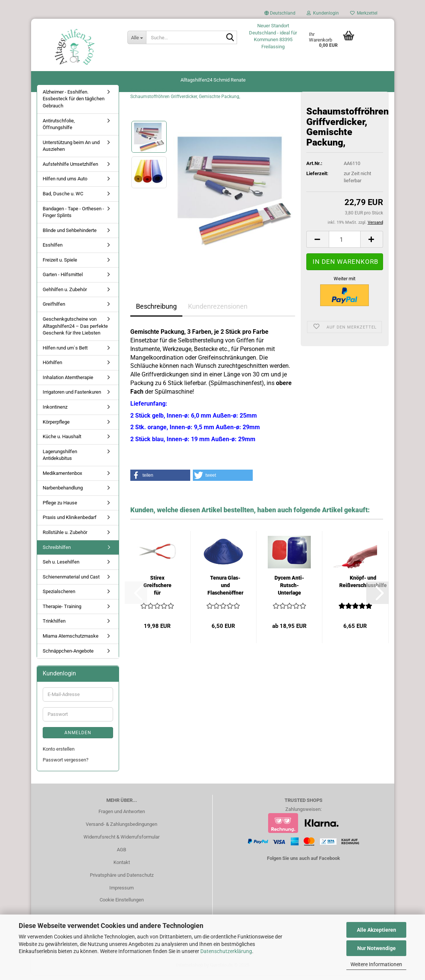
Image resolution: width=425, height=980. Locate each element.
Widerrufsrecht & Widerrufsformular (122, 842)
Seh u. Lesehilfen (61, 567)
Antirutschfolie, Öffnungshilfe (59, 129)
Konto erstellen (59, 754)
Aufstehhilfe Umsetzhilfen (70, 169)
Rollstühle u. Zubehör (65, 538)
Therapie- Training (62, 612)
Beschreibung (156, 312)
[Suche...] (137, 37)
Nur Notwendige (377, 948)
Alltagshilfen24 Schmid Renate (213, 80)
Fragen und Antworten (122, 817)
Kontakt (122, 868)
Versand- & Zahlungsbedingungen (122, 829)
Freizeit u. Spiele (60, 265)
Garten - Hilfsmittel (63, 280)
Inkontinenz (55, 412)
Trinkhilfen (54, 627)
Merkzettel (364, 13)
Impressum (122, 893)
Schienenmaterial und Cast (71, 582)
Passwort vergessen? (66, 765)
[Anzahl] (345, 245)
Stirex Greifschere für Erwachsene (157, 591)
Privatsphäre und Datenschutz (122, 880)
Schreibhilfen (57, 552)
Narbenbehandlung (63, 493)
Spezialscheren (59, 597)
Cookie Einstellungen (122, 905)
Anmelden (78, 738)
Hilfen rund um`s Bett (65, 353)
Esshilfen (53, 250)
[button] (280, 15)
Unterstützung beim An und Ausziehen (71, 151)
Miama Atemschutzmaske (71, 641)
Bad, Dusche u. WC (63, 199)
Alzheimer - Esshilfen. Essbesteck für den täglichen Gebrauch (74, 104)
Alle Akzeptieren (377, 930)
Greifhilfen (54, 310)
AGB (122, 855)
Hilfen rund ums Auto (65, 184)
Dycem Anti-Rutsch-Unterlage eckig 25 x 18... (289, 591)
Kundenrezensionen (218, 312)
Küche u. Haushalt (62, 442)
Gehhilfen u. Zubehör (65, 295)
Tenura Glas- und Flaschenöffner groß (225, 591)
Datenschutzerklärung (226, 951)
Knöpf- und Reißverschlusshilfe (363, 587)
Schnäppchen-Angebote (68, 656)
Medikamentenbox (62, 478)
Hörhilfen (52, 368)
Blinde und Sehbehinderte (70, 236)
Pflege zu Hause (60, 508)
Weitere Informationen (376, 964)
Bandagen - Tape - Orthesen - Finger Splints (73, 217)
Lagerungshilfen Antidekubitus (60, 460)
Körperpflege (56, 427)
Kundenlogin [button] (323, 13)
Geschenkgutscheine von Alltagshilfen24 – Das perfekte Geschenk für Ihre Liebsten (75, 331)
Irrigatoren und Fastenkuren (72, 398)
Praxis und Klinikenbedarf (70, 523)
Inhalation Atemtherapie (68, 383)
